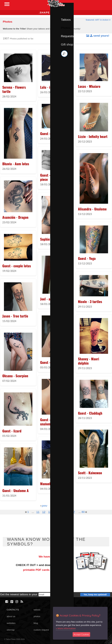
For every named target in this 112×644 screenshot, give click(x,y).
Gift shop (67, 44)
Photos (66, 28)
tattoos (37, 610)
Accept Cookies (81, 634)
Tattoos (66, 20)
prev (44, 506)
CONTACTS (13, 610)
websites (11, 623)
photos (37, 616)
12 (44, 512)
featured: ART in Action (98, 20)
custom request (41, 630)
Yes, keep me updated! (95, 594)
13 (50, 512)
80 (84, 512)
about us (11, 616)
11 (38, 512)
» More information (66, 628)
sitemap (11, 630)
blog (36, 623)
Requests (67, 36)
